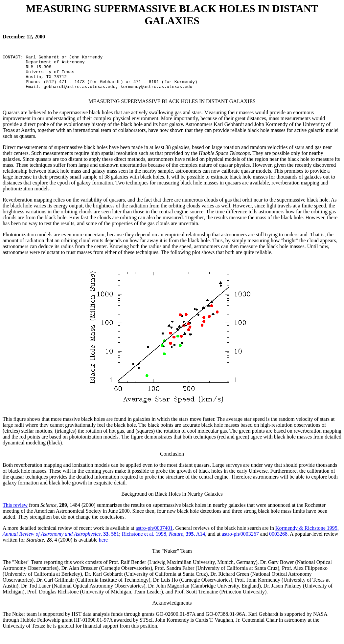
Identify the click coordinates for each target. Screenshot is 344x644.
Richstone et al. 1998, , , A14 (164, 544)
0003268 (278, 544)
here (103, 550)
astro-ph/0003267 (240, 544)
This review (15, 515)
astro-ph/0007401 (154, 538)
